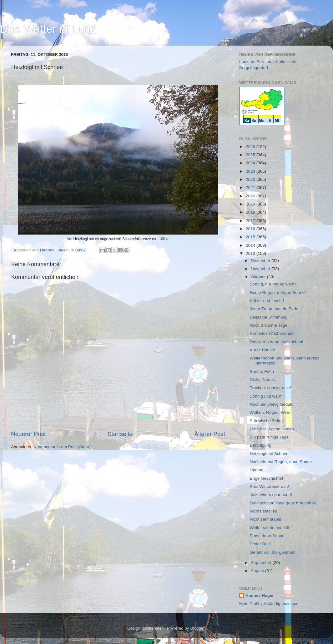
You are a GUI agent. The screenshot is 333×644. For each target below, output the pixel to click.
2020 (251, 196)
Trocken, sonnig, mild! (270, 388)
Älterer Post (210, 434)
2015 (251, 237)
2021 (251, 188)
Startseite (120, 434)
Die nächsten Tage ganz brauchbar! (283, 503)
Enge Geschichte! (267, 478)
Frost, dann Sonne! (268, 536)
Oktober (259, 277)
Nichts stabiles (263, 511)
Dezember (261, 261)
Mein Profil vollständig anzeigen (269, 604)
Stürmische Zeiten (267, 421)
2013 (251, 253)
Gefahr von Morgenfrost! (273, 552)
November (261, 269)
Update (257, 470)
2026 (251, 147)
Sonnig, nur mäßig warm (273, 284)
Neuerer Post (28, 434)
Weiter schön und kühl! (271, 528)
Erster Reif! (260, 544)
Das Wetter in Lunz (48, 29)
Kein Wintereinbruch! (269, 486)
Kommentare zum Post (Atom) (62, 447)
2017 (251, 221)
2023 (251, 171)
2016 (251, 229)
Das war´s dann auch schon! (277, 342)
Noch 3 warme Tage (269, 325)
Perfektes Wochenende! (272, 333)
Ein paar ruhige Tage (269, 437)
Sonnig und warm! (267, 396)
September (262, 563)
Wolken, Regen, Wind (270, 412)
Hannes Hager (260, 595)
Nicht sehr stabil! (265, 519)
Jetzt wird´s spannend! (271, 495)
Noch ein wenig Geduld (272, 404)
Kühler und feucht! (267, 301)
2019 (251, 204)
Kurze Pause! (262, 350)
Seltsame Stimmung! (269, 317)
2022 (251, 179)
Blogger (198, 628)
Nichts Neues (262, 380)
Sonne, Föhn (262, 372)
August (258, 571)
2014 (251, 245)
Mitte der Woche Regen (272, 429)
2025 (251, 155)
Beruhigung (261, 445)
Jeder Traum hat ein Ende (274, 309)
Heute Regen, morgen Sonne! (278, 292)
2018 (251, 212)
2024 (251, 163)
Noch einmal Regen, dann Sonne (281, 462)
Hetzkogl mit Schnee (269, 454)
